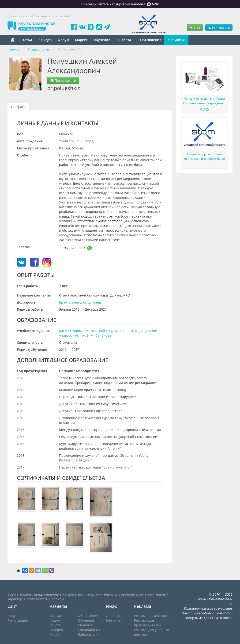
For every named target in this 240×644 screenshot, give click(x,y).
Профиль (18, 107)
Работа (124, 40)
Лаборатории (89, 634)
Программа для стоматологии (208, 618)
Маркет (81, 40)
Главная (14, 49)
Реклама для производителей (148, 623)
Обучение (102, 40)
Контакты (114, 620)
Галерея (56, 630)
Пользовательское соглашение (208, 608)
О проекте (114, 616)
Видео (45, 40)
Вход (195, 27)
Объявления (150, 40)
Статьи (26, 40)
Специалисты (89, 630)
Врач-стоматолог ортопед (80, 302)
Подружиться (63, 80)
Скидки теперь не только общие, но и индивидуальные (204, 156)
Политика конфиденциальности (207, 613)
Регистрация (219, 27)
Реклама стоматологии (152, 616)
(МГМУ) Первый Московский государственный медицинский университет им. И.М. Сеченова (108, 333)
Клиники (177, 40)
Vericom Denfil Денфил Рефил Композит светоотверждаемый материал (204, 101)
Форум (63, 40)
